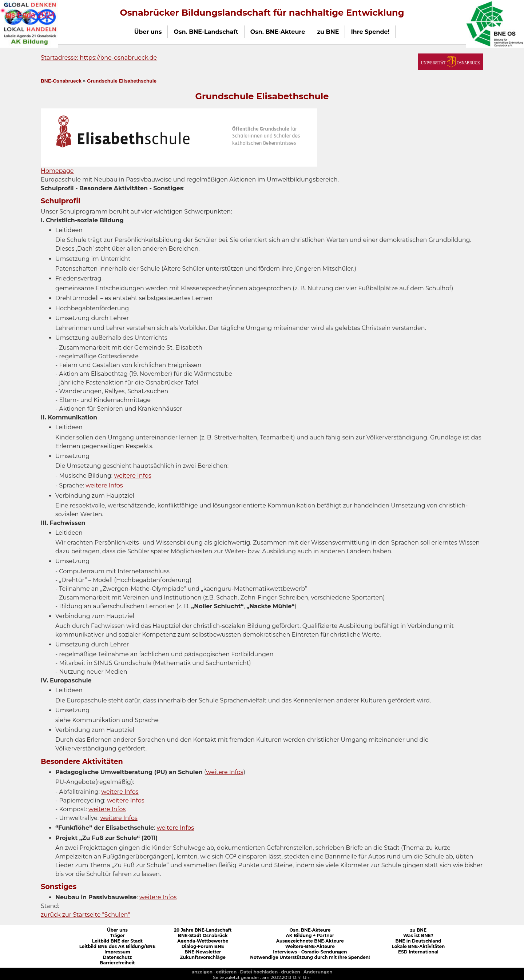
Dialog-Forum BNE (203, 946)
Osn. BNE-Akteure (310, 930)
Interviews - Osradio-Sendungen (310, 952)
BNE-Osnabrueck (61, 81)
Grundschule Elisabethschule (122, 81)
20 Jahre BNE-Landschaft (203, 930)
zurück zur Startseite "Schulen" (86, 915)
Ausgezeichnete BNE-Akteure (310, 941)
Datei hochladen (259, 972)
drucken (291, 972)
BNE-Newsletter (203, 952)
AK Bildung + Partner (310, 935)
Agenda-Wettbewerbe (203, 941)
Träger (117, 935)
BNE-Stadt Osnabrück (203, 935)
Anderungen (318, 972)
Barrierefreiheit (117, 963)
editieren (226, 972)
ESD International (418, 952)
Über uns (117, 930)
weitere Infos (132, 476)
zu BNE (418, 930)
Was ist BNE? (418, 935)
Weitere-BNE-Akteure (310, 946)
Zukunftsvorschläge (203, 957)
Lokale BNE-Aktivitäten (418, 946)
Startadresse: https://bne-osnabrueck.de (99, 58)
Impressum (117, 952)
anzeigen (202, 972)
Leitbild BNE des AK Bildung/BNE (118, 946)
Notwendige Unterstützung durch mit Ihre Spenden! (310, 957)
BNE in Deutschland (418, 941)
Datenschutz (117, 957)
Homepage (57, 171)
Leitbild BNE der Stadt (117, 941)
